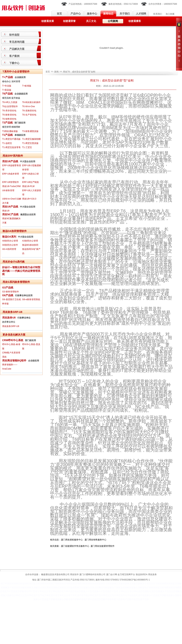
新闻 (56, 72)
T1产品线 (7, 135)
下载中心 (14, 63)
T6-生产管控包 (29, 115)
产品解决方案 (17, 49)
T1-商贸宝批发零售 (11, 147)
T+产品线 (8, 77)
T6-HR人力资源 (10, 102)
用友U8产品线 (10, 161)
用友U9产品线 (10, 207)
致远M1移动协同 (30, 245)
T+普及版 (7, 90)
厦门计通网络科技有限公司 (92, 574)
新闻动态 (108, 14)
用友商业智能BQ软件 (14, 360)
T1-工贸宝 (27, 147)
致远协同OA (142, 574)
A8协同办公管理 (10, 241)
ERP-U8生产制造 (30, 182)
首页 (59, 14)
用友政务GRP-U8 (11, 326)
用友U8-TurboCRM (11, 186)
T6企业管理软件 (10, 106)
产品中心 (76, 14)
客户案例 (14, 56)
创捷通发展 (48, 21)
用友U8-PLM (28, 186)
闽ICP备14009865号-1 (139, 580)
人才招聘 (141, 14)
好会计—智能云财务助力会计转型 (21, 267)
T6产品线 (7, 94)
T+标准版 (27, 86)
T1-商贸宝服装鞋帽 (31, 139)
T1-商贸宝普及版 (30, 143)
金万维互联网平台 (126, 574)
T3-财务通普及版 (30, 131)
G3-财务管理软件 (11, 292)
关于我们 (125, 14)
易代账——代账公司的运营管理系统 (21, 272)
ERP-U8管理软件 (11, 182)
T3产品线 (7, 123)
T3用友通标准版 (10, 131)
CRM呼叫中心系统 (13, 340)
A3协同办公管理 (30, 241)
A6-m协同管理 (9, 249)
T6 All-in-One (28, 106)
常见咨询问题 (17, 42)
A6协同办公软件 (10, 245)
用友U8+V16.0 (29, 199)
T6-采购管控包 (29, 111)
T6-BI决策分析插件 (31, 102)
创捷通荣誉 (69, 21)
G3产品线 (8, 288)
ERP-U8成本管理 (11, 174)
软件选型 (14, 35)
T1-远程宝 (7, 143)
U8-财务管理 (8, 190)
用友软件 (74, 574)
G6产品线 (8, 295)
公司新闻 (113, 21)
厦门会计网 (112, 574)
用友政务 (152, 574)
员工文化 (91, 21)
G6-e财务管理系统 (31, 299)
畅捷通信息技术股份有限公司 (55, 574)
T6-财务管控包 (9, 115)
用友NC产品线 (10, 214)
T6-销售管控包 (9, 119)
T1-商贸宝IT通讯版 (11, 139)
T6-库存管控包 (9, 111)
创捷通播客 (135, 21)
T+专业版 (7, 86)
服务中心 (92, 14)
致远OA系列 (9, 237)
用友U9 (6, 211)
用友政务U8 (9, 318)
